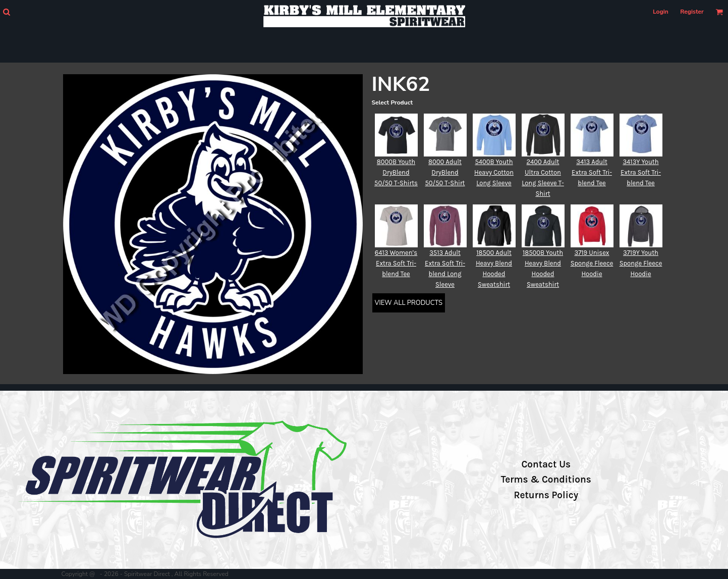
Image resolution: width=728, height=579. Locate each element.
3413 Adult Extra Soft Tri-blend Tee (592, 172)
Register (692, 12)
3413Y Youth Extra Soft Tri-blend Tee (641, 172)
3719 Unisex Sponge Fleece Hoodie (592, 263)
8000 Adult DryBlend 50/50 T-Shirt (445, 172)
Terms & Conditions (546, 480)
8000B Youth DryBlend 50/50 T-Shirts (396, 172)
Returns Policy (546, 495)
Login (661, 12)
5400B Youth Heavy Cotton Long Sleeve (494, 172)
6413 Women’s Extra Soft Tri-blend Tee (396, 263)
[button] (6, 12)
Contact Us (546, 464)
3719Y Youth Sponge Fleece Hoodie (641, 263)
